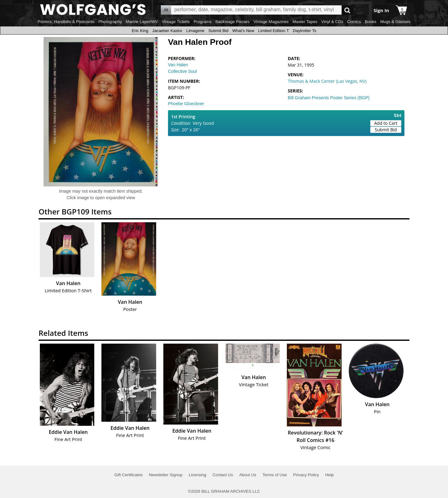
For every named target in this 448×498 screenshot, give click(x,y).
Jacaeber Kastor (167, 31)
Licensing (198, 475)
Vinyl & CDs (332, 22)
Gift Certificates (128, 475)
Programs (203, 22)
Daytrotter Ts (304, 31)
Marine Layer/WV (142, 22)
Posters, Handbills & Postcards (66, 22)
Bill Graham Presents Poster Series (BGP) (329, 98)
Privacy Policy (306, 475)
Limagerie (196, 31)
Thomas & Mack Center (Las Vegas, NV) (327, 81)
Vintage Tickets (176, 22)
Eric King (140, 31)
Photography (110, 22)
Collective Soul (182, 71)
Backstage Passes (233, 22)
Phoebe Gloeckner (186, 104)
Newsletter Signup (166, 475)
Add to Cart (386, 123)
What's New (243, 31)
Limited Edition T (274, 31)
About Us (248, 475)
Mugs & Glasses (395, 22)
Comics (354, 22)
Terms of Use (275, 475)
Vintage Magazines (271, 22)
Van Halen (178, 65)
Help (329, 475)
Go (347, 10)
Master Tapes (305, 22)
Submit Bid (218, 31)
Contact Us (223, 475)
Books (371, 22)
